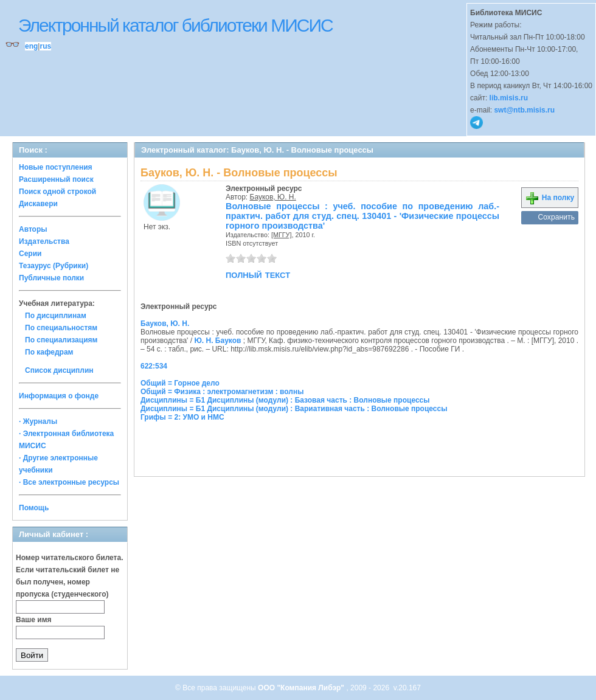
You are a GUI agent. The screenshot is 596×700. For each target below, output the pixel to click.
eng (31, 46)
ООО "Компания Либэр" (302, 688)
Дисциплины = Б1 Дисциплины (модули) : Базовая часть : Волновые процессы (285, 400)
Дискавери (38, 204)
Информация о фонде (59, 396)
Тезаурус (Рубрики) (54, 266)
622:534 (154, 366)
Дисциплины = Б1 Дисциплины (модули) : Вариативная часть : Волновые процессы (294, 409)
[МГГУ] (282, 235)
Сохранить (556, 217)
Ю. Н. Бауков (217, 341)
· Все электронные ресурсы (69, 482)
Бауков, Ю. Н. (273, 197)
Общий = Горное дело (180, 383)
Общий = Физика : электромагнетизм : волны (222, 392)
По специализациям (61, 340)
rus (45, 46)
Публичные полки (51, 278)
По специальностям (61, 328)
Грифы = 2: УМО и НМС (182, 417)
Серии (30, 254)
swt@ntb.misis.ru (524, 110)
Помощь (34, 508)
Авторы (33, 229)
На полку (549, 198)
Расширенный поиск (56, 179)
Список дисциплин (59, 370)
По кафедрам (49, 352)
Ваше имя (34, 620)
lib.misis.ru (509, 98)
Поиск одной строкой (57, 192)
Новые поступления (56, 167)
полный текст (258, 274)
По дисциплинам (56, 316)
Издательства (44, 241)
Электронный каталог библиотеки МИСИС (175, 25)
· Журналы (38, 421)
